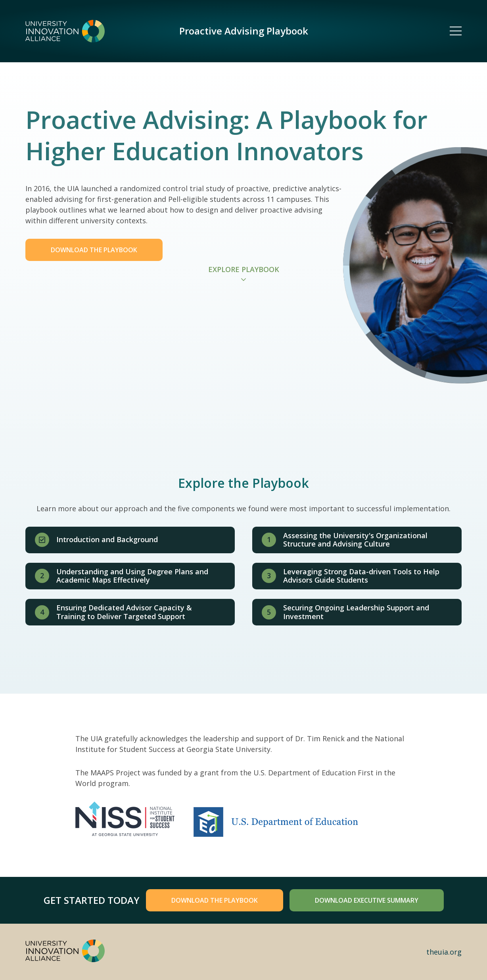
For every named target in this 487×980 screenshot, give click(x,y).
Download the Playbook (94, 250)
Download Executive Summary (367, 900)
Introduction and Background (107, 539)
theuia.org (444, 952)
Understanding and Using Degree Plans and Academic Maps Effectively (132, 576)
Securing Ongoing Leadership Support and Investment (356, 612)
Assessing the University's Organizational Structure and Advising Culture (355, 540)
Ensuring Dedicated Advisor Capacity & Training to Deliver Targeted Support (124, 612)
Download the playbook (215, 900)
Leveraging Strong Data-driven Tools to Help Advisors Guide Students (361, 576)
